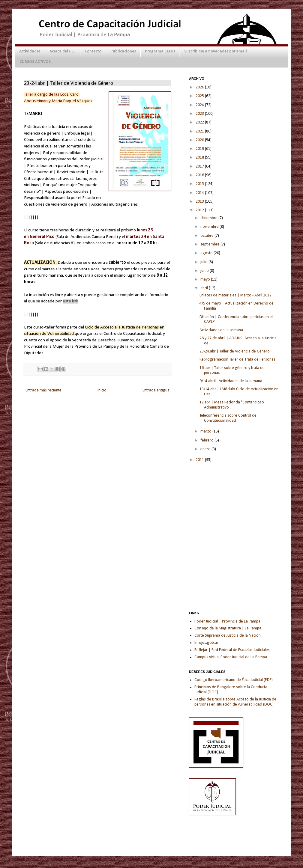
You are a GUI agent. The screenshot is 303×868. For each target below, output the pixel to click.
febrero (207, 440)
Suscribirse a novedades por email (216, 51)
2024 (200, 105)
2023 (200, 114)
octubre (207, 236)
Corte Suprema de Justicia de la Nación (228, 636)
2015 (200, 184)
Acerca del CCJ (63, 51)
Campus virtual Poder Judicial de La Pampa (231, 657)
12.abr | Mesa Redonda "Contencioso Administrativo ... (232, 405)
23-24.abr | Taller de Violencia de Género (235, 351)
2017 (200, 166)
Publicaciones (123, 51)
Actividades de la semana (221, 330)
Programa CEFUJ (160, 51)
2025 (200, 96)
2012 (200, 210)
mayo (206, 279)
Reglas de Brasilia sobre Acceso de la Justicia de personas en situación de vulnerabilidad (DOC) (235, 702)
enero (206, 449)
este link (70, 301)
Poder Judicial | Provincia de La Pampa (227, 621)
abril (205, 288)
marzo (206, 431)
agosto (207, 253)
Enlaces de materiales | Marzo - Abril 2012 (235, 295)
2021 (200, 131)
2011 (200, 460)
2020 (200, 140)
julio (204, 262)
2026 (200, 87)
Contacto (93, 51)
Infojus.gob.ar (206, 643)
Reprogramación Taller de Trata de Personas (237, 360)
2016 (200, 175)
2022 (200, 122)
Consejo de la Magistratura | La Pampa (228, 628)
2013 (200, 202)
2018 (200, 158)
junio (205, 271)
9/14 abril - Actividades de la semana (231, 381)
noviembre (210, 227)
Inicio (102, 390)
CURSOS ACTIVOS (35, 62)
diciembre (209, 218)
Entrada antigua (156, 390)
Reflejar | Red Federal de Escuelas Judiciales (232, 650)
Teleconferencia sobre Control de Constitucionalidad (228, 418)
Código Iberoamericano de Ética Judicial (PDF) (234, 680)
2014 (200, 193)
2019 (200, 149)
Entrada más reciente (43, 390)
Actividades (30, 51)
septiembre (210, 244)
